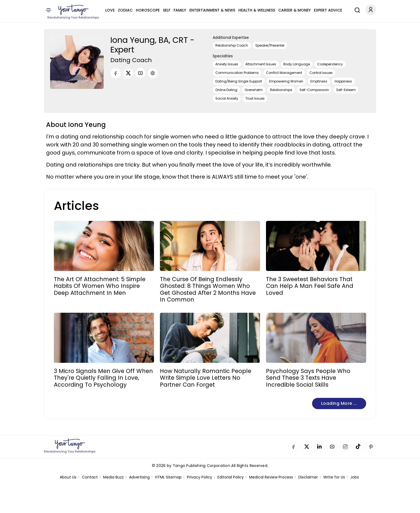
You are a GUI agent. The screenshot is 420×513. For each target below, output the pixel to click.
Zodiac (125, 10)
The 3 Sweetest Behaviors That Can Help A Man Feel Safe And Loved (310, 286)
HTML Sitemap (168, 477)
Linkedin (319, 447)
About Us (68, 477)
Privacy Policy (200, 477)
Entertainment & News (212, 10)
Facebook (294, 447)
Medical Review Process (271, 477)
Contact (90, 477)
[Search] (356, 9)
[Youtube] (140, 73)
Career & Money (295, 10)
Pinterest (371, 447)
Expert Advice (328, 10)
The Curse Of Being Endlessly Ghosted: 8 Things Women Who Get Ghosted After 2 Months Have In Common (208, 289)
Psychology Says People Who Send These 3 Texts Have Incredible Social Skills (308, 378)
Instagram (345, 447)
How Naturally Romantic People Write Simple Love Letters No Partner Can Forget (206, 378)
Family (180, 10)
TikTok (358, 447)
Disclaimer (308, 477)
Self (167, 10)
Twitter (306, 447)
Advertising (139, 477)
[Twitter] (128, 73)
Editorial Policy (231, 477)
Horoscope (148, 10)
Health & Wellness (257, 10)
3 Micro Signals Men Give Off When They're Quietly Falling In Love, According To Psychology (103, 378)
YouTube (332, 447)
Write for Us (334, 477)
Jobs (355, 477)
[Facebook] (116, 73)
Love (110, 10)
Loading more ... (339, 403)
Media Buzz (113, 477)
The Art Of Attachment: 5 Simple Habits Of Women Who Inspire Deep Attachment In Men (100, 286)
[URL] (153, 73)
